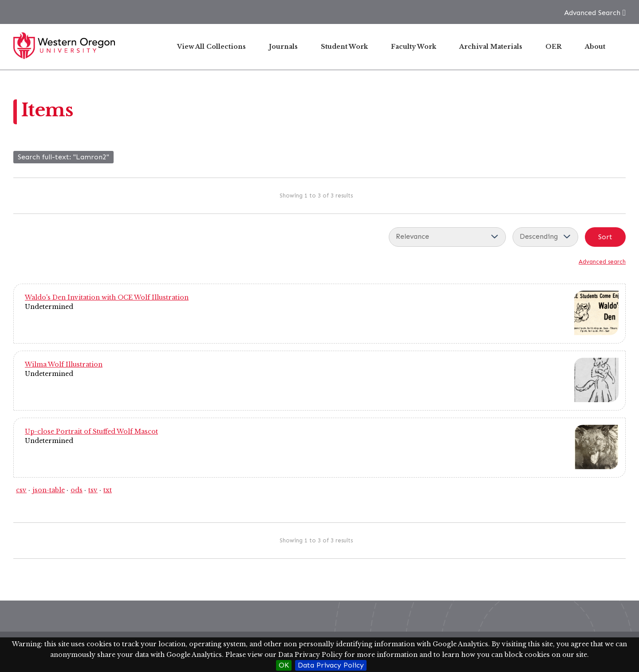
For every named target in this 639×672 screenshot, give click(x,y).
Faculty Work (414, 47)
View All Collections (211, 47)
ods (77, 490)
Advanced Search (592, 13)
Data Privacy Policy (331, 665)
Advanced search (602, 262)
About (595, 47)
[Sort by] (447, 237)
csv (21, 490)
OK (284, 665)
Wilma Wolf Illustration (64, 364)
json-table (49, 490)
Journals (283, 47)
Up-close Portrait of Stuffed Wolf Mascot (91, 431)
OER (554, 47)
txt (108, 490)
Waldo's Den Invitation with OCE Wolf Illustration (107, 297)
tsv (93, 490)
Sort (605, 237)
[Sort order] (545, 237)
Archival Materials (491, 47)
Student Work (344, 47)
